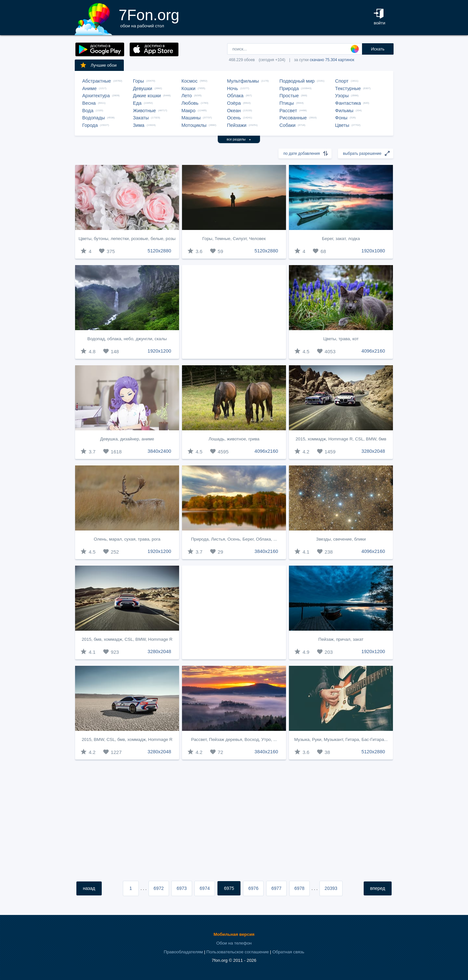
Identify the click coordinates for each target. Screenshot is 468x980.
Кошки (188, 88)
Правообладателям (183, 952)
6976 (253, 888)
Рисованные (293, 118)
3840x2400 (159, 451)
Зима (139, 125)
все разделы (239, 139)
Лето (187, 96)
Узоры (342, 96)
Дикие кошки (147, 96)
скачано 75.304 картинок (332, 60)
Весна (89, 103)
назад (89, 888)
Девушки (143, 88)
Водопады (93, 118)
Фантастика (348, 103)
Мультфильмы (243, 81)
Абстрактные (97, 81)
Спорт (342, 81)
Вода (88, 111)
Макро (188, 111)
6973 (182, 888)
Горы (138, 81)
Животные (144, 111)
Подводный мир (297, 81)
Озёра (234, 103)
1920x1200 (159, 351)
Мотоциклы (194, 125)
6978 (299, 888)
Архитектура (96, 96)
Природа (289, 88)
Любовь (190, 103)
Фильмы (344, 111)
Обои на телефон (234, 943)
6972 (159, 888)
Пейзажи (237, 125)
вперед (378, 888)
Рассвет (288, 111)
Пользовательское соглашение (238, 952)
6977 (276, 888)
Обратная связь (288, 952)
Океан (234, 111)
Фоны (341, 118)
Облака (235, 96)
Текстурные (348, 88)
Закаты (141, 118)
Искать (378, 49)
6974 (205, 888)
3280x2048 (373, 451)
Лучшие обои (98, 65)
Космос (189, 81)
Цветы (342, 125)
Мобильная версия (234, 934)
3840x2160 (266, 551)
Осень (234, 118)
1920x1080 (373, 251)
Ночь (232, 88)
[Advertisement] (234, 312)
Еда (137, 103)
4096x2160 (373, 351)
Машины (191, 118)
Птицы (287, 103)
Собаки (288, 125)
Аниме (89, 88)
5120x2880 (159, 251)
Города (90, 125)
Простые (289, 96)
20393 (331, 888)
